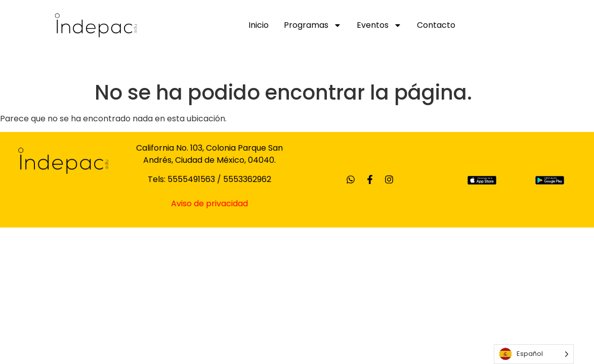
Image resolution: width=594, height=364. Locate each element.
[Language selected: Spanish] (534, 354)
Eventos (379, 25)
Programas (313, 25)
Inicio (259, 25)
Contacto (436, 25)
